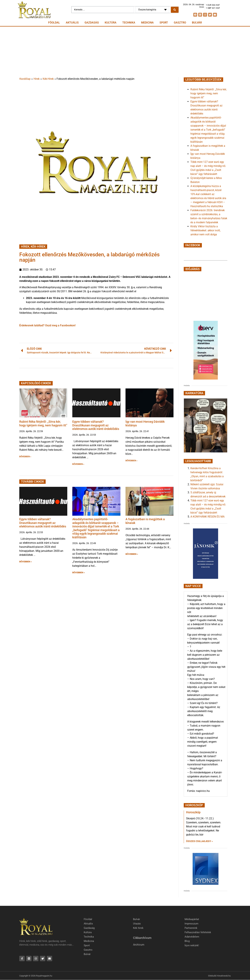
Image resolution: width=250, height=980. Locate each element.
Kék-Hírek (48, 79)
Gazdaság (92, 23)
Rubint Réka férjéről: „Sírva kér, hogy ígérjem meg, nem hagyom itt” (43, 423)
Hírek (37, 79)
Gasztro (180, 23)
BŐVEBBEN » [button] (25, 457)
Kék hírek (138, 928)
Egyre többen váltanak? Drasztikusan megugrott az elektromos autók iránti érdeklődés (96, 425)
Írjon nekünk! (192, 945)
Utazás (137, 924)
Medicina (147, 23)
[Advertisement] (125, 52)
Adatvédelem (192, 937)
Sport (164, 23)
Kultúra (111, 23)
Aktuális (72, 23)
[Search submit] (175, 10)
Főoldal (54, 23)
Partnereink (191, 928)
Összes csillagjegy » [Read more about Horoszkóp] (199, 841)
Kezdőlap (25, 79)
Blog (187, 941)
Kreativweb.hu (224, 976)
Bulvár (197, 23)
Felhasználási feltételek (198, 932)
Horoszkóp (193, 812)
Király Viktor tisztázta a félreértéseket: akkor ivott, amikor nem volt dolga (205, 230)
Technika (129, 23)
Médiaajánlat (192, 919)
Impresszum (191, 924)
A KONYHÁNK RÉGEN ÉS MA (207, 517)
